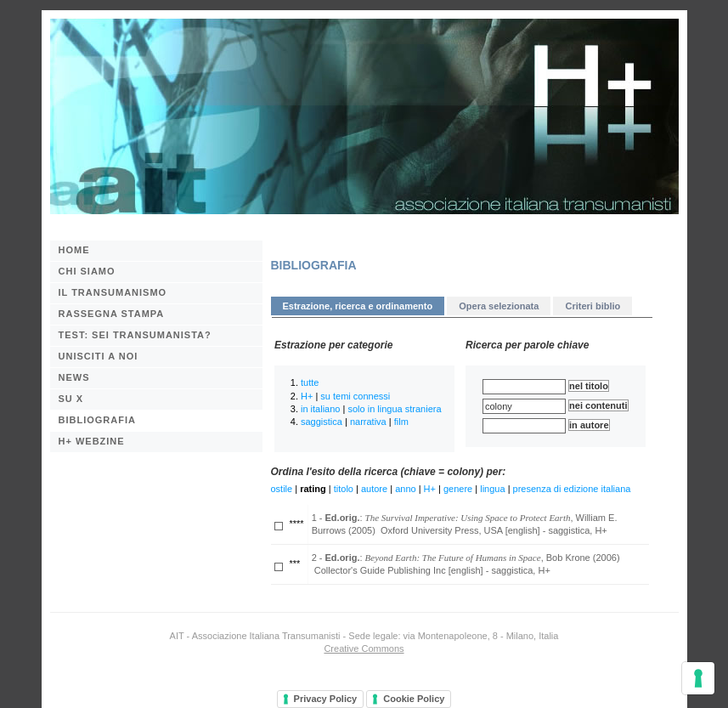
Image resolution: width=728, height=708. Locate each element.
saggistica (322, 422)
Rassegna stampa (112, 314)
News (74, 377)
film (401, 422)
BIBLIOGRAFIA (97, 420)
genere (458, 489)
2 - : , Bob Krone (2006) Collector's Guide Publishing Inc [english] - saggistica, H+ (466, 564)
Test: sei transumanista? (135, 335)
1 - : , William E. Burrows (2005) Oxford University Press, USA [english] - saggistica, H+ (465, 524)
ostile (282, 489)
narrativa (368, 422)
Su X (71, 399)
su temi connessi (355, 396)
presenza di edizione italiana (572, 489)
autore (374, 489)
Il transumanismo (113, 292)
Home (74, 250)
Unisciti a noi (99, 356)
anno (405, 489)
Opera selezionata (499, 306)
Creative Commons (364, 649)
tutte (310, 382)
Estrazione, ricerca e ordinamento (358, 306)
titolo (344, 489)
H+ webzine (92, 441)
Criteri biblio (593, 306)
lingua (492, 489)
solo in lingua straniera (394, 409)
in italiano (320, 409)
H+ (307, 396)
